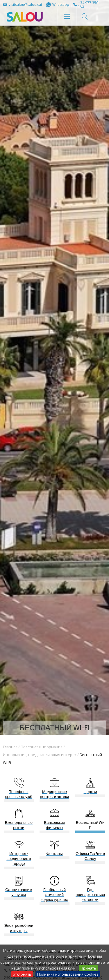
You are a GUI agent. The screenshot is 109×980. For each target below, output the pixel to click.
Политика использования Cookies (68, 974)
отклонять (22, 974)
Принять (88, 968)
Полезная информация (42, 747)
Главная (10, 747)
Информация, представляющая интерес (40, 755)
